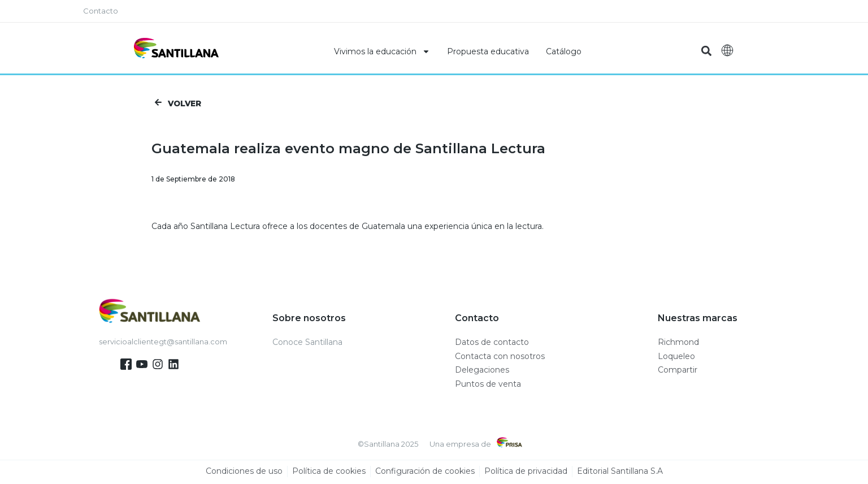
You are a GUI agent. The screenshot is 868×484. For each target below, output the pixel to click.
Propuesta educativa (488, 51)
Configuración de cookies (425, 473)
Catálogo (564, 51)
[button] (706, 51)
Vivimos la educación (382, 51)
